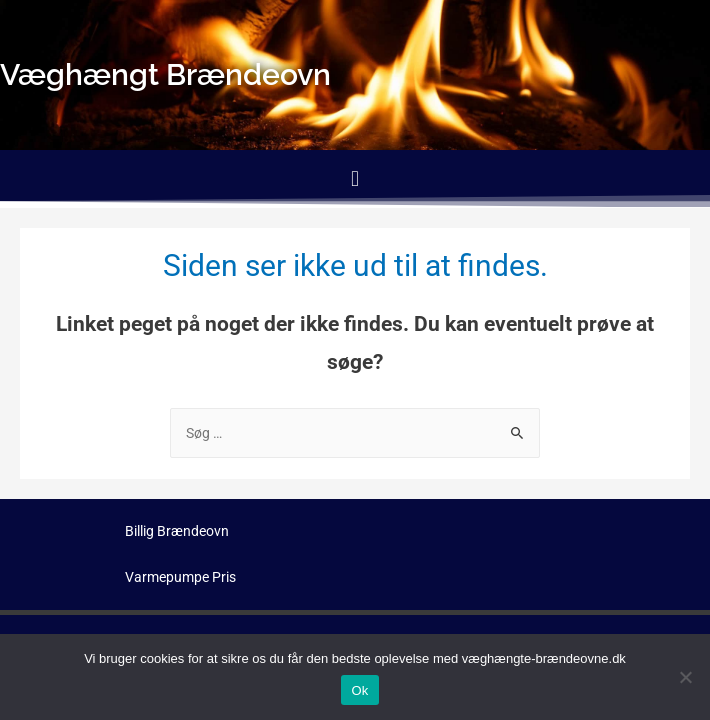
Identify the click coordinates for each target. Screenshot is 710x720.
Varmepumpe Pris (180, 577)
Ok (359, 690)
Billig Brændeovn (177, 531)
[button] (354, 178)
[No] (685, 677)
